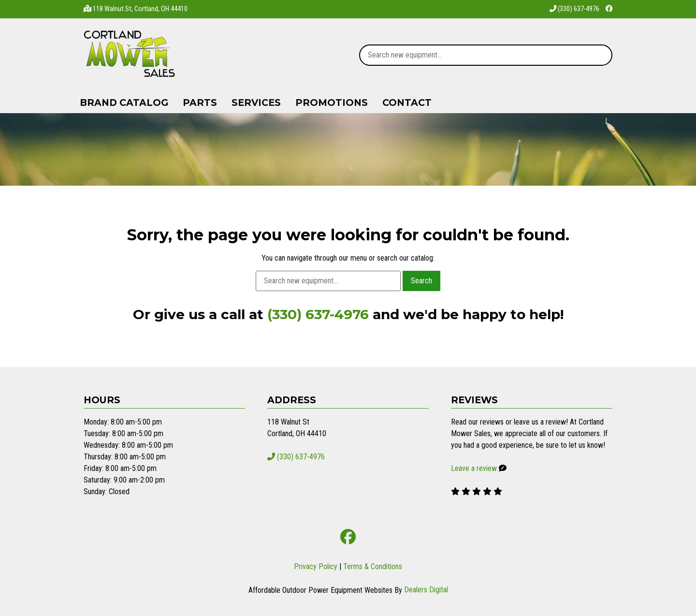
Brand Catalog (124, 103)
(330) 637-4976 (574, 9)
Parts (200, 103)
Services (256, 103)
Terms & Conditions (373, 566)
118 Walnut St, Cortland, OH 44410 (140, 9)
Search (421, 281)
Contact (407, 103)
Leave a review (474, 468)
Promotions (332, 103)
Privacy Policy (316, 566)
